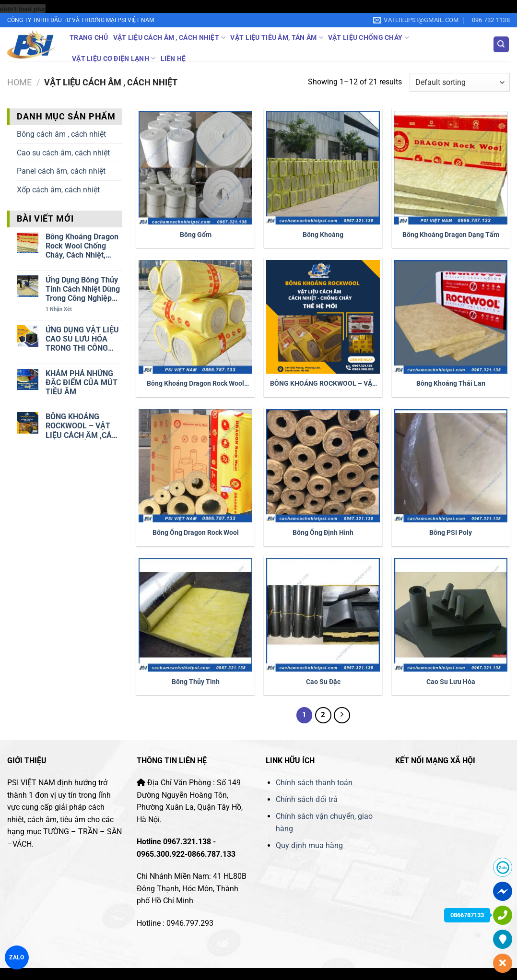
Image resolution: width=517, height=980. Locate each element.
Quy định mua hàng (309, 845)
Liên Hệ (173, 59)
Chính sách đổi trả (307, 799)
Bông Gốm (196, 235)
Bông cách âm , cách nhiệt (61, 134)
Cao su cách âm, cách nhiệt (63, 153)
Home (19, 82)
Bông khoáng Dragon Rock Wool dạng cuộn (195, 384)
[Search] (501, 44)
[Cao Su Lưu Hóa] (451, 615)
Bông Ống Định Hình (323, 533)
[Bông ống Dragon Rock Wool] (195, 466)
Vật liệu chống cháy (369, 38)
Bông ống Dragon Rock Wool (196, 533)
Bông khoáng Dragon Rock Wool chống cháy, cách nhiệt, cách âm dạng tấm (82, 246)
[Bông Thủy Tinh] (195, 615)
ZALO (17, 957)
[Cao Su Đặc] (323, 615)
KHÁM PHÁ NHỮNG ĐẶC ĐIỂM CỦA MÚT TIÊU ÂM (82, 383)
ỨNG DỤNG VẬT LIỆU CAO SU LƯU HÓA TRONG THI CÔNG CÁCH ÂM (82, 339)
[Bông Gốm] (195, 168)
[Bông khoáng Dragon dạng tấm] (451, 168)
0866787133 (467, 915)
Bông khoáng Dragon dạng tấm (451, 235)
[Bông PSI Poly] (451, 466)
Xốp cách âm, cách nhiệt (58, 190)
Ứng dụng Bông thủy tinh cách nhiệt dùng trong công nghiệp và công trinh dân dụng (83, 289)
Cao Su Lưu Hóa (451, 682)
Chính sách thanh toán (315, 783)
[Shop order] (460, 82)
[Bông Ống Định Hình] (323, 466)
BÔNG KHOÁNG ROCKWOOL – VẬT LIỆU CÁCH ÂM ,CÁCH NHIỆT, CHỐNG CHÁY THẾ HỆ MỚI (84, 426)
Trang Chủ (89, 38)
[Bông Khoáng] (323, 168)
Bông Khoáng (323, 235)
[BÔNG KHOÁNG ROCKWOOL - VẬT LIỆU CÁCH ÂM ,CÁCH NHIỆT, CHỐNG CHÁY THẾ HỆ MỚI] (323, 317)
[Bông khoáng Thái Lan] (451, 317)
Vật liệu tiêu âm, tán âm (276, 38)
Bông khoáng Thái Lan (451, 384)
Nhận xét (59, 309)
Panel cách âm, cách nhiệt (61, 171)
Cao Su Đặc (323, 682)
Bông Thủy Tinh (196, 682)
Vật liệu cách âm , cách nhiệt (170, 38)
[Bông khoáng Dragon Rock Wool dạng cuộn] (195, 317)
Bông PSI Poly (451, 533)
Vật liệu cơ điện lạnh (114, 58)
